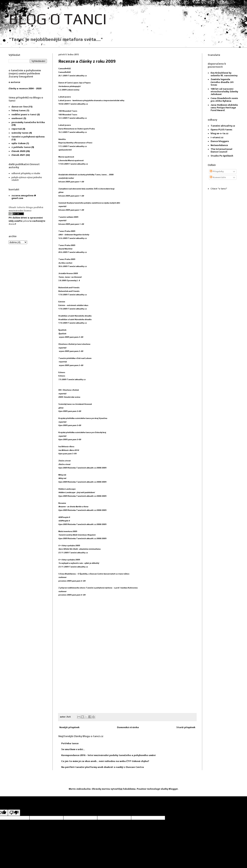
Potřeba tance (70, 743)
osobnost (17, 118)
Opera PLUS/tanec (221, 130)
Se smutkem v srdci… (73, 749)
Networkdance (219, 145)
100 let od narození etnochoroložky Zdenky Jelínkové (224, 92)
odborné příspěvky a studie (26, 173)
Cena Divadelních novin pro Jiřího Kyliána (224, 100)
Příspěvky (217, 171)
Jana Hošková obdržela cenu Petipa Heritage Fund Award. (224, 108)
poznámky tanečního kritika (28, 122)
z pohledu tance (21, 147)
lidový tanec (19, 110)
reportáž (17, 129)
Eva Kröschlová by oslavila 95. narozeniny (224, 74)
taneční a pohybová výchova (28, 137)
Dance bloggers (220, 141)
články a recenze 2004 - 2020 (25, 88)
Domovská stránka (128, 727)
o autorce (14, 82)
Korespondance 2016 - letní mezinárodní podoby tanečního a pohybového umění (108, 755)
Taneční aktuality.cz (223, 126)
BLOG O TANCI (58, 19)
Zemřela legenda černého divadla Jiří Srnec (222, 82)
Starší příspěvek (186, 727)
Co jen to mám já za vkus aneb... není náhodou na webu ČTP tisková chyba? (105, 761)
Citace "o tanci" (219, 189)
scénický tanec (20, 133)
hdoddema (129, 789)
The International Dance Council (221, 150)
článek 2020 (18, 151)
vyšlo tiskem (19, 143)
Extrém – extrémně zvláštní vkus (73, 305)
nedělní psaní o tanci (24, 114)
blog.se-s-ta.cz (220, 133)
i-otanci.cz (217, 137)
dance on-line (20, 107)
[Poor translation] (14, 813)
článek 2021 (18, 155)
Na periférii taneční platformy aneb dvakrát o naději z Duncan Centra (103, 767)
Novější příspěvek (69, 727)
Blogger (173, 789)
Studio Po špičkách (222, 156)
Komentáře (218, 177)
